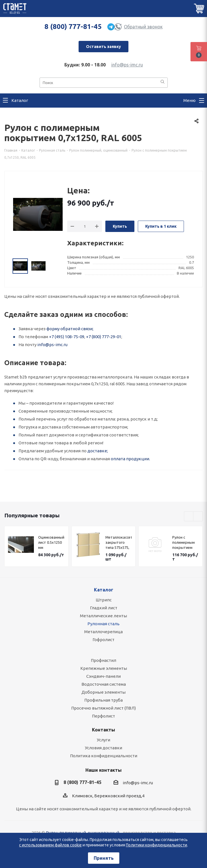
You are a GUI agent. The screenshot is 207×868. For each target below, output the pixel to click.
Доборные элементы (103, 692)
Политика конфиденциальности (104, 756)
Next (198, 517)
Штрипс (104, 600)
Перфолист (103, 716)
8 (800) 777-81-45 (73, 27)
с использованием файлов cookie (50, 845)
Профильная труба (103, 700)
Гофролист (103, 640)
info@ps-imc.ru (127, 65)
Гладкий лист (104, 608)
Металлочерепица (103, 632)
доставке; (98, 451)
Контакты (103, 730)
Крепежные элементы (104, 668)
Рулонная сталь (103, 624)
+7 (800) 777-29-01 (104, 337)
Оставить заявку (103, 47)
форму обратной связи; (70, 329)
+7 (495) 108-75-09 (67, 337)
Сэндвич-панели (103, 676)
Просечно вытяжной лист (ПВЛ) (103, 708)
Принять (104, 858)
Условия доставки (103, 748)
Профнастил (103, 660)
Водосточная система (104, 684)
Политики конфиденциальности (156, 845)
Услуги (103, 740)
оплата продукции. (130, 459)
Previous (189, 517)
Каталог (104, 590)
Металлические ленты (103, 616)
